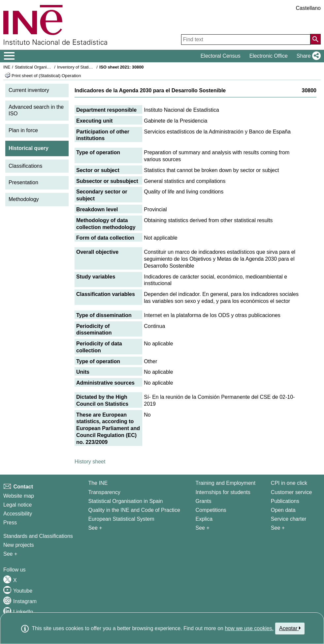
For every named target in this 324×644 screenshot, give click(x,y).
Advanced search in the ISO (36, 110)
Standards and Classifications (38, 536)
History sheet (90, 462)
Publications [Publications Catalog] (285, 501)
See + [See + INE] (95, 528)
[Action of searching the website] (315, 39)
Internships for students (223, 492)
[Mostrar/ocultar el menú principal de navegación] (9, 56)
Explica (204, 519)
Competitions (211, 510)
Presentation (23, 182)
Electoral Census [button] (221, 56)
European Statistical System (121, 519)
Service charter (289, 519)
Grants (203, 501)
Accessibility (18, 514)
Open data (283, 510)
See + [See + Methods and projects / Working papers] (10, 554)
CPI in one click (289, 483)
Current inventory (29, 90)
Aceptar (290, 628)
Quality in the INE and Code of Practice (134, 510)
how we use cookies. (249, 628)
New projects (18, 545)
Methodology (24, 199)
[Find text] (246, 40)
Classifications (25, 166)
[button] (307, 56)
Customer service (291, 492)
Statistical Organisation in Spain (45, 67)
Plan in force (23, 130)
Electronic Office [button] (269, 56)
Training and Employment (225, 483)
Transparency (104, 492)
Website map (19, 496)
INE (7, 67)
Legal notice (17, 505)
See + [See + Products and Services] (278, 528)
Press (10, 523)
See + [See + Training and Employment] (202, 528)
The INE (98, 483)
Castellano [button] (308, 8)
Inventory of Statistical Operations (89, 67)
